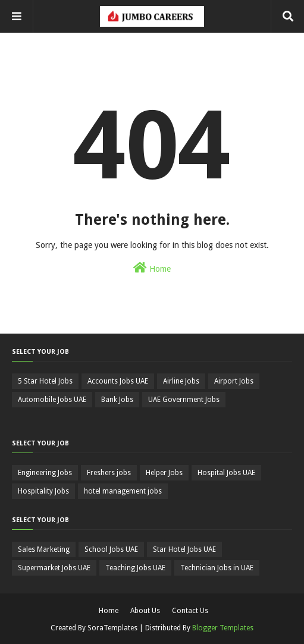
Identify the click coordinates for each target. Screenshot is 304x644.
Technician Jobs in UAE (217, 568)
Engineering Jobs (45, 473)
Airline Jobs (181, 381)
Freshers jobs (109, 473)
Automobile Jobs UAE (52, 400)
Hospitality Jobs (43, 491)
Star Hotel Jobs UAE (184, 549)
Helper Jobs (164, 473)
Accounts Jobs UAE (118, 381)
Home (152, 268)
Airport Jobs (234, 381)
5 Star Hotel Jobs (45, 381)
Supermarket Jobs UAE (54, 568)
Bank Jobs (117, 400)
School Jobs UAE (111, 549)
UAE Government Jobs (184, 400)
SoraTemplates (112, 628)
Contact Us (190, 611)
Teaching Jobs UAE (135, 568)
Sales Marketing (44, 549)
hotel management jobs (123, 491)
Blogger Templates (223, 628)
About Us (145, 611)
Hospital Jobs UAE (226, 473)
